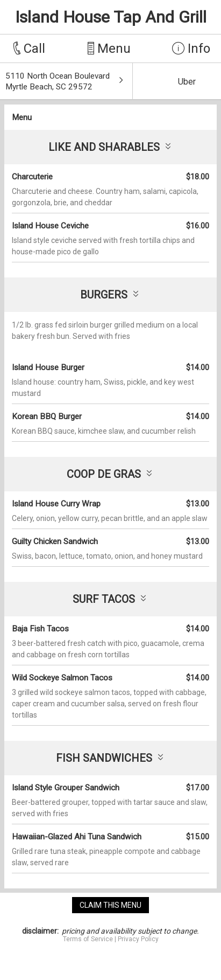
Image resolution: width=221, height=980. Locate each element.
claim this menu (110, 905)
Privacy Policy (138, 939)
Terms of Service (88, 939)
